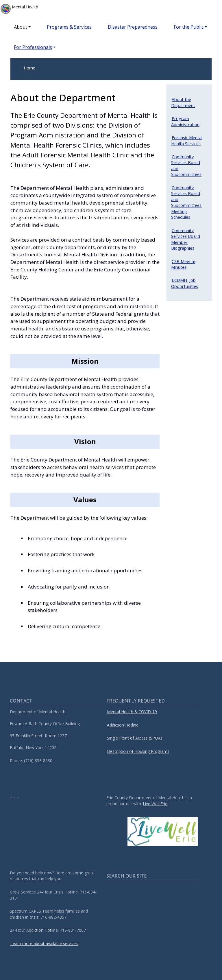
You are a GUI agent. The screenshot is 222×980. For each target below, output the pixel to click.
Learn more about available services (44, 943)
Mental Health (19, 9)
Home (29, 68)
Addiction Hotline (123, 725)
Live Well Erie (155, 804)
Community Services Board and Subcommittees (186, 165)
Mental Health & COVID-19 (132, 712)
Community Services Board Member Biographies (186, 239)
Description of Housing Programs (138, 751)
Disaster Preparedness (133, 27)
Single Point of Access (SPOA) (135, 738)
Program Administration (185, 121)
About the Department (183, 102)
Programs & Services (69, 27)
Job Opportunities (185, 283)
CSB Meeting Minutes (184, 264)
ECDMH (180, 280)
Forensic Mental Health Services (187, 140)
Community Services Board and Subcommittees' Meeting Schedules (187, 202)
